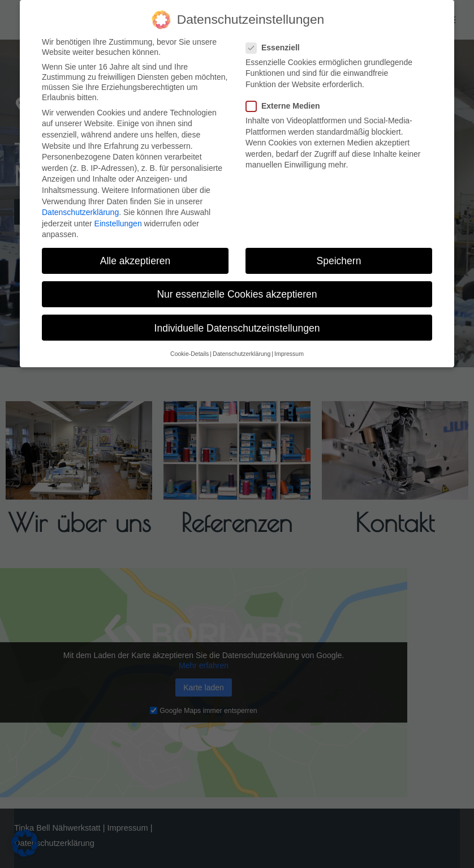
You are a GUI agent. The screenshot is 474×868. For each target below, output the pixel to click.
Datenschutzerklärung (80, 212)
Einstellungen (118, 224)
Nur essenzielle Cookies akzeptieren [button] (237, 294)
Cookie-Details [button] (189, 354)
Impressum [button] (289, 354)
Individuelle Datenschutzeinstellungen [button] (237, 328)
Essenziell (276, 48)
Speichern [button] (339, 261)
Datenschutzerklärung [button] (242, 354)
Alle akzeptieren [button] (135, 261)
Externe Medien (286, 106)
